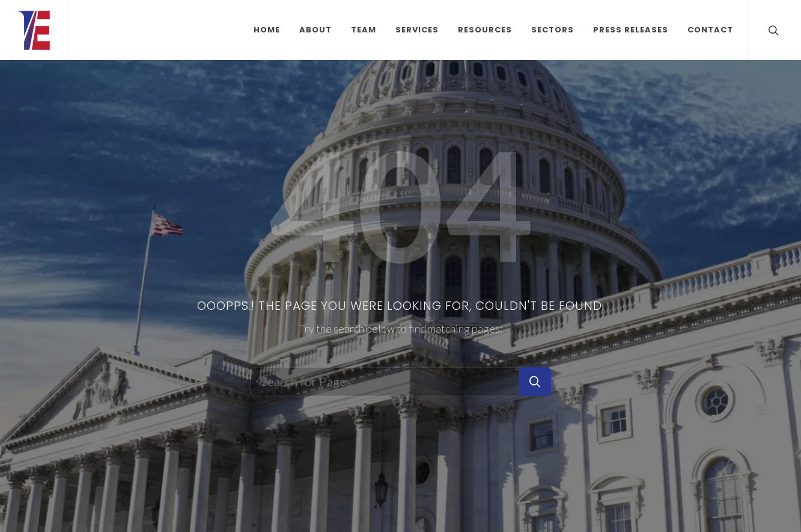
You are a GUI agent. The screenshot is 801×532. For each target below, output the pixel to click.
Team (364, 30)
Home (267, 30)
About (315, 30)
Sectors (553, 30)
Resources (485, 30)
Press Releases (631, 30)
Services (417, 30)
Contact (710, 30)
